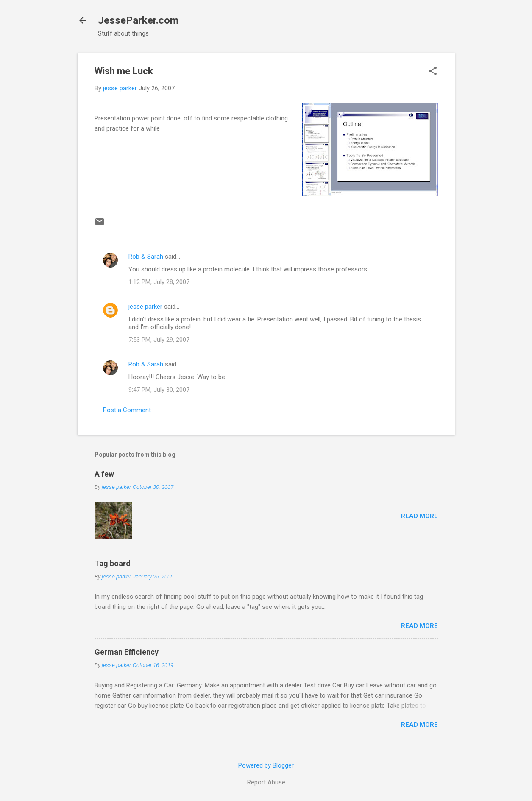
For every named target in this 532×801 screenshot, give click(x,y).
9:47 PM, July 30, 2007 (159, 390)
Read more (419, 516)
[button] (433, 72)
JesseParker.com (138, 20)
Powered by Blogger (266, 765)
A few (104, 474)
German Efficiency (127, 652)
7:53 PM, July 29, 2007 (159, 340)
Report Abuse (266, 782)
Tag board (113, 563)
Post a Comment (127, 410)
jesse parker (145, 307)
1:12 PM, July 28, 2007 (159, 282)
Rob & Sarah (146, 257)
